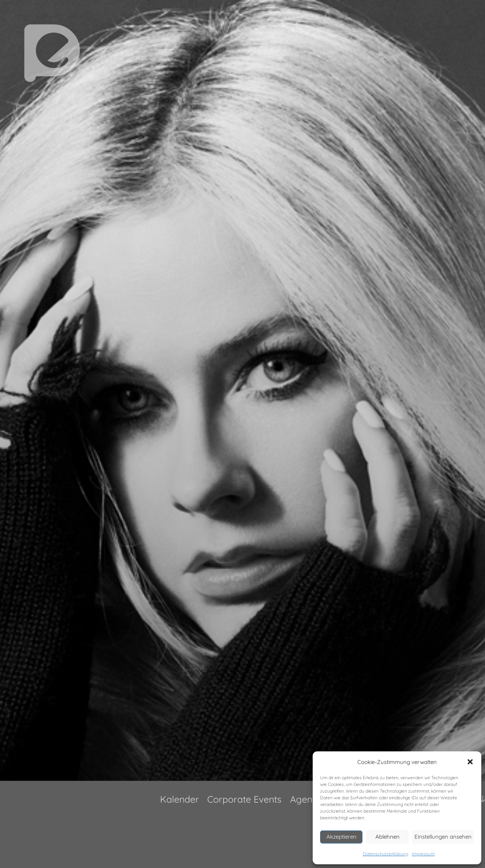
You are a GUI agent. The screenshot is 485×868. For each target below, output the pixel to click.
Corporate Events (244, 799)
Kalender (180, 799)
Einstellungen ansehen (443, 837)
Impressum (423, 854)
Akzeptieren (341, 837)
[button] (470, 762)
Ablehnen (388, 837)
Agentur (307, 799)
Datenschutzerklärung (385, 854)
